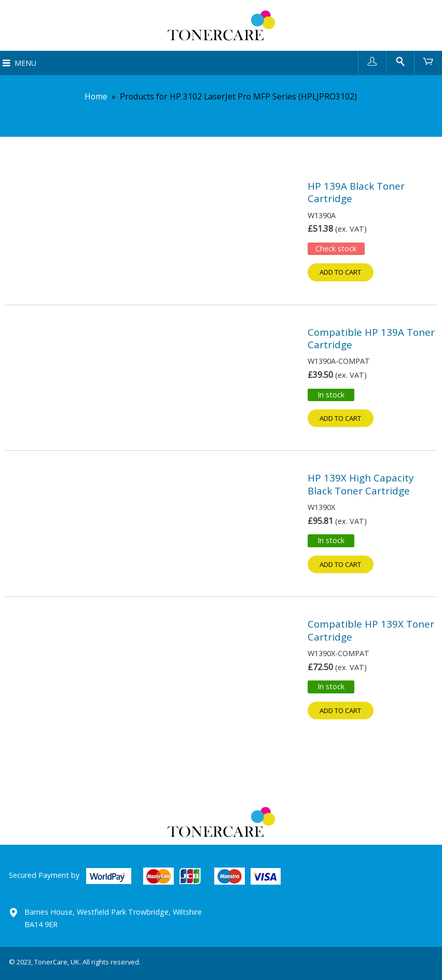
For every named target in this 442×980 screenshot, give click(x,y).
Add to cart (340, 272)
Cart (428, 61)
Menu (25, 63)
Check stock (336, 248)
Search (400, 61)
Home (96, 96)
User (372, 61)
